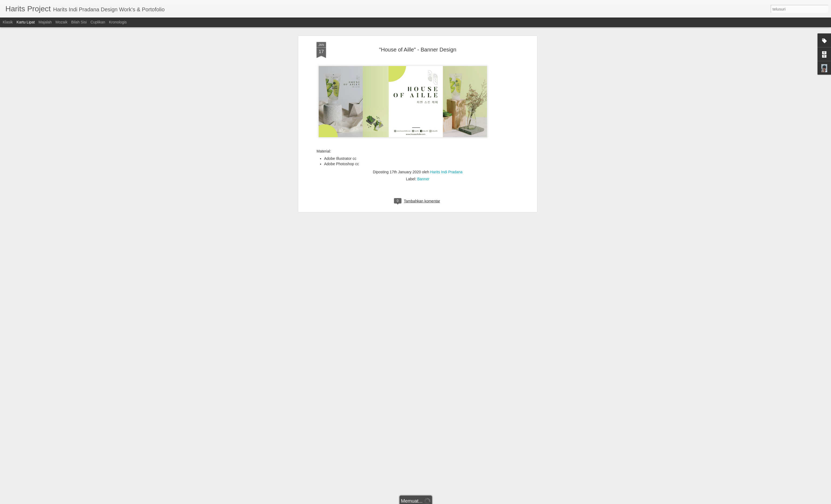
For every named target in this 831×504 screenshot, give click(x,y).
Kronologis (118, 22)
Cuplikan (98, 22)
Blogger (445, 501)
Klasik (8, 22)
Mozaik (61, 22)
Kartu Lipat (26, 22)
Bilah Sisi (79, 22)
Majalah (45, 22)
